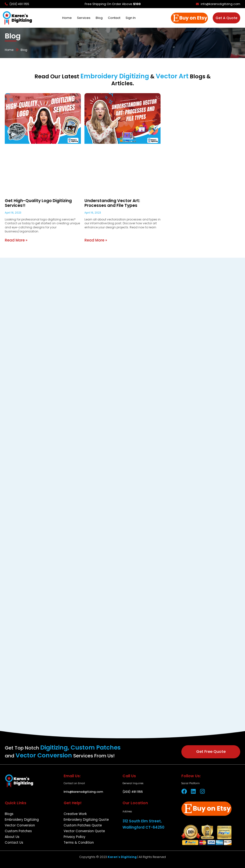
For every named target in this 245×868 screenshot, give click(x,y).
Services (84, 18)
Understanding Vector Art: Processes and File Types (120, 203)
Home (67, 18)
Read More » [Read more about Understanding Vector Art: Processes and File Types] (95, 240)
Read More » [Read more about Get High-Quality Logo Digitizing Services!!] (16, 240)
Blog (99, 18)
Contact (114, 18)
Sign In (131, 18)
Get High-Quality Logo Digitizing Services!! (35, 203)
